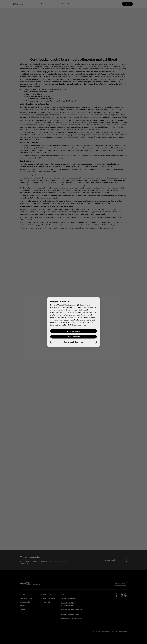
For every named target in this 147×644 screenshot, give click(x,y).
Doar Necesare (73, 337)
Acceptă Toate (73, 331)
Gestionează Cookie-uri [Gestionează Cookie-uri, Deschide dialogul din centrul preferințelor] (73, 342)
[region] (73, 322)
